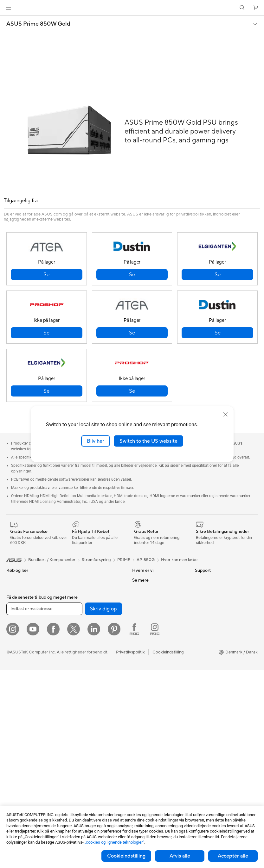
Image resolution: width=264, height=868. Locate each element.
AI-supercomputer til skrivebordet (87, 678)
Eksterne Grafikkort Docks (93, 590)
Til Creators (17, 638)
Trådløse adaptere (85, 652)
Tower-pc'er (18, 695)
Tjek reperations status (153, 741)
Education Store (210, 628)
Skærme (14, 676)
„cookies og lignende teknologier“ (114, 842)
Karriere (140, 590)
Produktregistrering (151, 694)
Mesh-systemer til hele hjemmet (89, 640)
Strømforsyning (82, 580)
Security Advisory (149, 722)
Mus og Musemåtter (87, 710)
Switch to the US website (148, 441)
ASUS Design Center (214, 637)
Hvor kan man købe (179, 560)
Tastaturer (77, 700)
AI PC (200, 609)
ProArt (201, 656)
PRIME (124, 560)
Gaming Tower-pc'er (25, 704)
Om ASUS (142, 580)
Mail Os (139, 675)
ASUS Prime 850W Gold (38, 24)
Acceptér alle (233, 856)
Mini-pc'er (16, 714)
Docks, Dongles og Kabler (92, 767)
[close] (225, 414)
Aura (199, 694)
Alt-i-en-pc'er (19, 685)
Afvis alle (180, 856)
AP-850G (146, 560)
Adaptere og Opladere (89, 757)
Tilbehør (14, 657)
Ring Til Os (142, 684)
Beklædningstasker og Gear (94, 738)
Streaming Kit (81, 729)
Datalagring (79, 609)
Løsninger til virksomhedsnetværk (88, 664)
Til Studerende (20, 647)
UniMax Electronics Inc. (154, 646)
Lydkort (75, 599)
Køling (12, 781)
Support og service (150, 665)
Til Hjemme (17, 609)
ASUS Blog (205, 675)
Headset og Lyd (83, 719)
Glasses (13, 733)
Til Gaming (16, 619)
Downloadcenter (148, 703)
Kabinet (14, 771)
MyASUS (141, 732)
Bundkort (15, 752)
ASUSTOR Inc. (146, 618)
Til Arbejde (16, 628)
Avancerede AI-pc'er (214, 618)
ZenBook (203, 665)
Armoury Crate (209, 684)
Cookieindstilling (126, 856)
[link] (132, 8)
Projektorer (17, 723)
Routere (75, 628)
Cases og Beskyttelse (88, 748)
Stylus (74, 776)
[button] (9, 8)
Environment (207, 590)
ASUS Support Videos (153, 713)
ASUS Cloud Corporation (156, 637)
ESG (136, 599)
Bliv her (96, 441)
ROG (200, 646)
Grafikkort (16, 762)
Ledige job (142, 628)
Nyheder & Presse (149, 609)
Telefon (13, 590)
